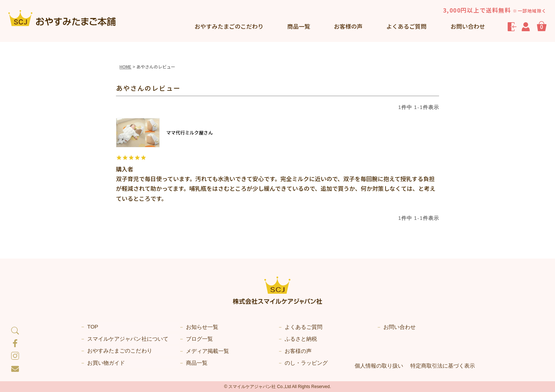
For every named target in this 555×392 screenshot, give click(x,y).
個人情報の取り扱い (379, 365)
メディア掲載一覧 (207, 351)
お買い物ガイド (106, 363)
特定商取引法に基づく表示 (443, 365)
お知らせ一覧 (202, 327)
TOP (93, 327)
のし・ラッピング (306, 363)
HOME (125, 67)
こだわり (229, 26)
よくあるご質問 (406, 26)
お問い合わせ (468, 26)
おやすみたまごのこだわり (120, 351)
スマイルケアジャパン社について (128, 339)
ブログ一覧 (199, 339)
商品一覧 (299, 26)
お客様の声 (348, 26)
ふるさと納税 (301, 339)
